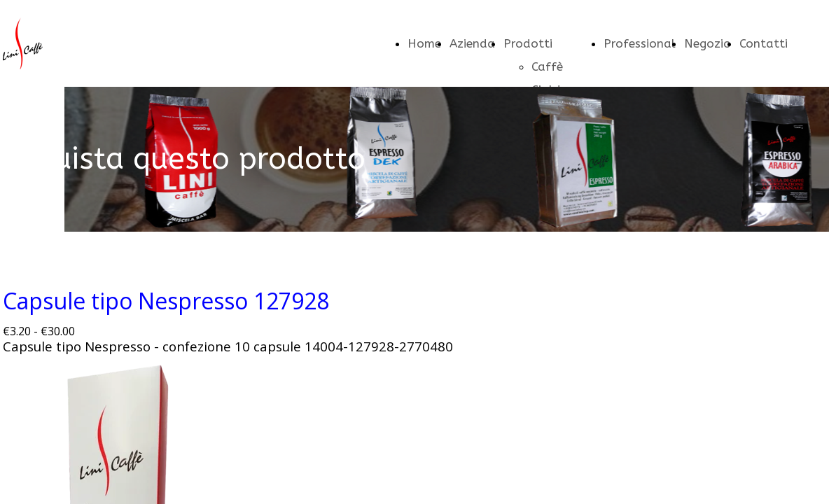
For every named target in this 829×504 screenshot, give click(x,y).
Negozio (708, 43)
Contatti (764, 43)
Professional (640, 43)
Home (424, 43)
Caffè (547, 66)
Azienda (472, 43)
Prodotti (528, 43)
